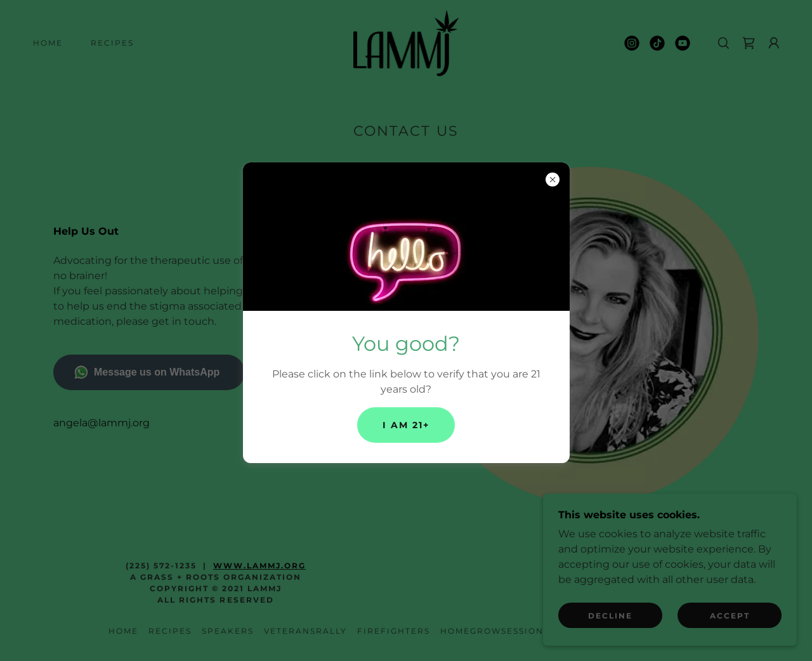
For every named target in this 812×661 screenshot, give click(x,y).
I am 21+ (406, 425)
